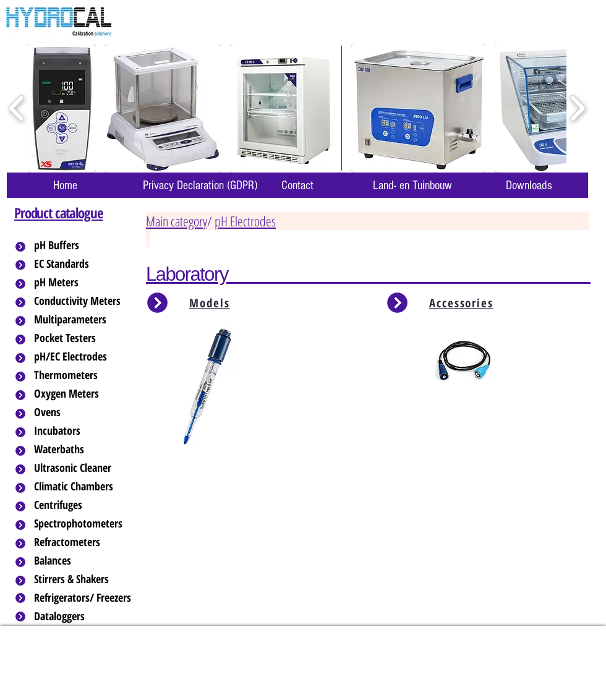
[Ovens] (83, 412)
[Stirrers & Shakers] (83, 579)
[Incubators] (83, 431)
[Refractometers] (83, 542)
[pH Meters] (83, 283)
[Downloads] (529, 185)
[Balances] (83, 561)
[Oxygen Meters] (83, 394)
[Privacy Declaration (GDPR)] (200, 185)
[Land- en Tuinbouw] (412, 185)
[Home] (65, 185)
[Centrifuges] (83, 505)
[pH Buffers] (83, 245)
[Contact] (297, 185)
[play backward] (17, 109)
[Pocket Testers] (83, 338)
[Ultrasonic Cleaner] (83, 468)
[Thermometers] (83, 375)
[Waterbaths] (83, 450)
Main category (177, 221)
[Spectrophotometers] (88, 524)
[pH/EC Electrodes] (83, 357)
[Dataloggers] (83, 617)
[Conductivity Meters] (87, 301)
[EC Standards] (83, 264)
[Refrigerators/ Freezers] (83, 598)
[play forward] (577, 109)
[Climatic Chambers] (84, 487)
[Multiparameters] (83, 320)
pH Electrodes (245, 221)
